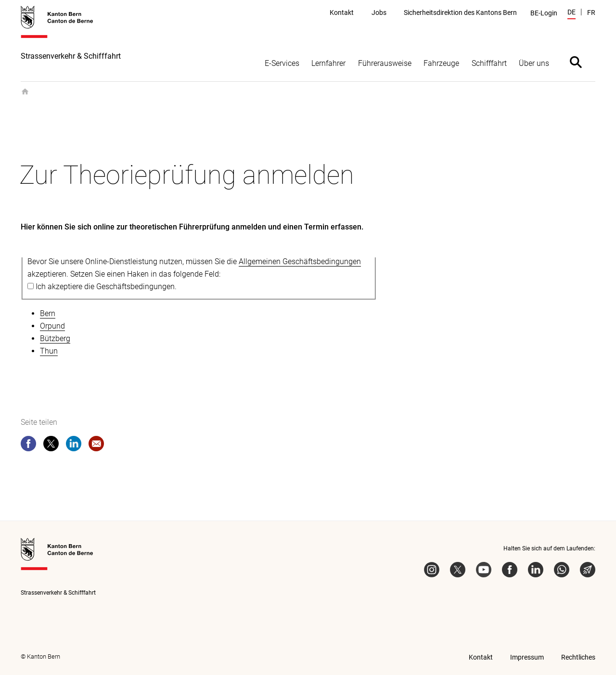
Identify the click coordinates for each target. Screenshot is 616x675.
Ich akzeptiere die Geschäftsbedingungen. (106, 287)
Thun (49, 351)
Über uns (534, 63)
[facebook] (28, 446)
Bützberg (55, 338)
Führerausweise (385, 63)
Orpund (52, 326)
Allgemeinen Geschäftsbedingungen (300, 261)
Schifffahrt (489, 63)
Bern (48, 313)
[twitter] (51, 446)
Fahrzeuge (441, 63)
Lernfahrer (328, 63)
